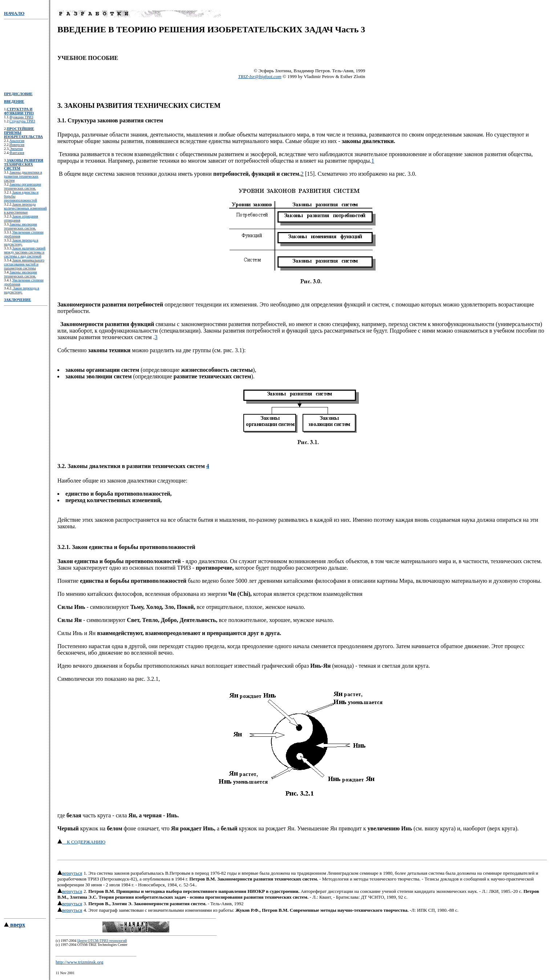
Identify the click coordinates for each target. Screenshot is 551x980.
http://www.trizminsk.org (79, 963)
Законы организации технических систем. (23, 186)
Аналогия (17, 141)
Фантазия (17, 153)
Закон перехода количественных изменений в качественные (25, 208)
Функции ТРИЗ (21, 117)
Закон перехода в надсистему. (21, 242)
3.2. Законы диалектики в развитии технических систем (132, 466)
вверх (15, 926)
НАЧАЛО (14, 13)
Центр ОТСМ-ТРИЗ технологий (102, 942)
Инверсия (17, 145)
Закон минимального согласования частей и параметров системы (24, 264)
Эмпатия (16, 149)
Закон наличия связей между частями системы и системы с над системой (25, 252)
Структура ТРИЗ (22, 121)
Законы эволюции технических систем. (21, 226)
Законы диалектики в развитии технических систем (23, 176)
